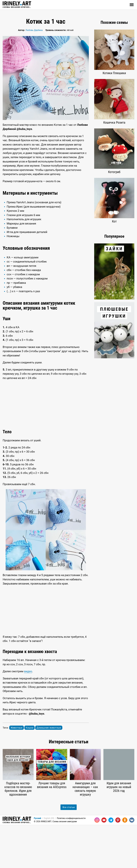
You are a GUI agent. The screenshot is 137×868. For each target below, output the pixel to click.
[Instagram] (97, 863)
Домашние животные (49, 771)
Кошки (30, 771)
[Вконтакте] (132, 863)
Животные (17, 771)
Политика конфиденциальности (71, 861)
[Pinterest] (118, 863)
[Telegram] (111, 863)
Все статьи (69, 850)
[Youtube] (104, 863)
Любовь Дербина (34, 30)
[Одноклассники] (125, 863)
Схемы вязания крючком (17, 5)
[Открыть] (132, 5)
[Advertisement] (46, 208)
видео (28, 715)
